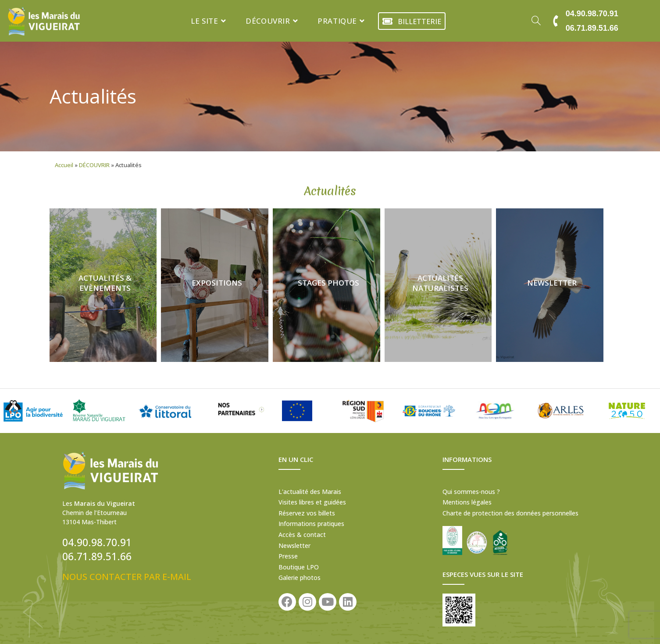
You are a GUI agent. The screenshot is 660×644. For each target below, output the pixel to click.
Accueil (64, 165)
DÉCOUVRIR (94, 165)
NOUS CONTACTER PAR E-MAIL (127, 577)
